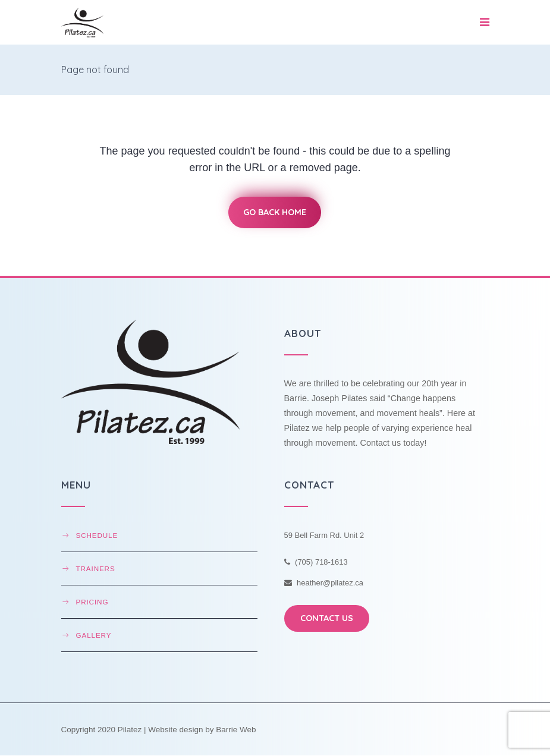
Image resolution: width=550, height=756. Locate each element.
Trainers (96, 568)
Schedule (97, 535)
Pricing (92, 602)
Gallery (94, 635)
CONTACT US (327, 618)
